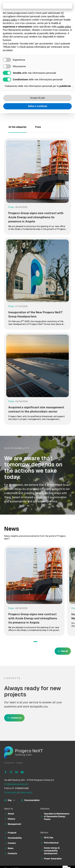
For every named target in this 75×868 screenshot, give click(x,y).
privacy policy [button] (10, 20)
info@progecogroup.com (16, 784)
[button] (35, 642)
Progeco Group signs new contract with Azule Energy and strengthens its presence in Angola (36, 217)
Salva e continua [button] (37, 106)
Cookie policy (26, 792)
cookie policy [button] (64, 27)
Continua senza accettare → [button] (37, 6)
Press (11, 207)
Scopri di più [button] (38, 98)
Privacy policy (11, 792)
